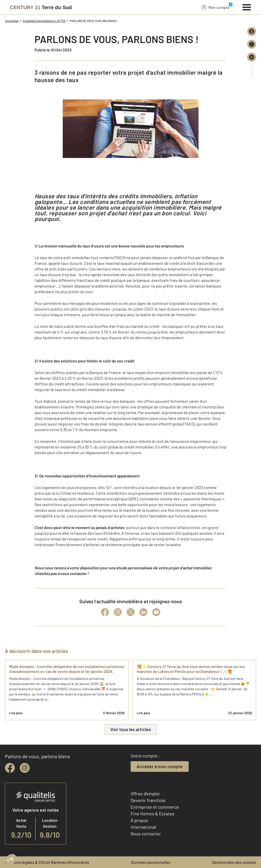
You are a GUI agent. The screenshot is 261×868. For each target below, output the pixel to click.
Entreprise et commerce (155, 807)
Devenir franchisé (148, 800)
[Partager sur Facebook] (252, 31)
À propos (139, 820)
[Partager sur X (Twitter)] (252, 44)
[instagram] (25, 768)
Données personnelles (151, 862)
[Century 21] (41, 7)
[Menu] (247, 7)
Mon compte (216, 7)
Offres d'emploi (145, 794)
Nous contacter (146, 834)
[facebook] (10, 768)
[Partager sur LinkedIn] (252, 57)
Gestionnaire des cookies (234, 862)
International (143, 827)
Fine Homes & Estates (152, 814)
